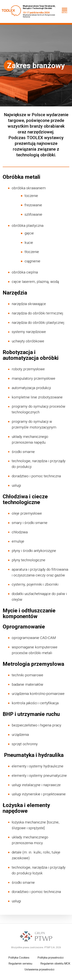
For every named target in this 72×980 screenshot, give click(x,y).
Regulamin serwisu (20, 964)
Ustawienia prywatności (39, 969)
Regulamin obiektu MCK (55, 964)
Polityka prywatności (51, 958)
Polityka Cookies (19, 958)
